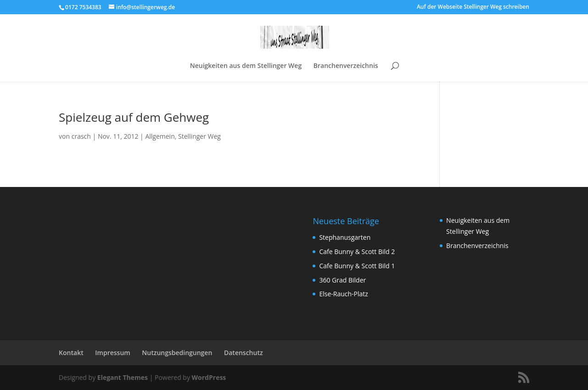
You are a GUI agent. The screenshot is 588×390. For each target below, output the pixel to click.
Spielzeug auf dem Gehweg (134, 117)
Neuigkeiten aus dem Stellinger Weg (246, 66)
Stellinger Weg (199, 136)
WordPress (209, 377)
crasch (81, 136)
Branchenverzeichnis (346, 66)
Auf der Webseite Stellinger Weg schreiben (473, 7)
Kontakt (71, 353)
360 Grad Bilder (342, 280)
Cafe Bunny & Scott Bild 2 (357, 252)
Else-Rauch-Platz (343, 294)
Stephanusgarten (345, 237)
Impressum (112, 353)
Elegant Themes (123, 377)
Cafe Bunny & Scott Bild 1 (357, 266)
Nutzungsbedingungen (177, 353)
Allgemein (160, 136)
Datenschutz (244, 353)
